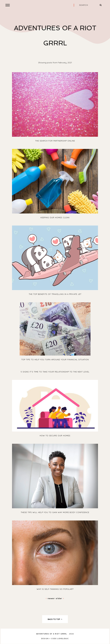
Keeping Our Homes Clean (55, 217)
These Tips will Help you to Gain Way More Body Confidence (55, 512)
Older (60, 598)
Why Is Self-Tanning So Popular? (55, 589)
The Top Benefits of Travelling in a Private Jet (55, 294)
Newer (51, 598)
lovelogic (63, 639)
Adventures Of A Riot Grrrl (52, 634)
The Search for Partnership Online (55, 141)
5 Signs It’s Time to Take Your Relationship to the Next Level (55, 372)
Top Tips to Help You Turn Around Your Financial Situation (55, 360)
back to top (55, 619)
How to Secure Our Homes (55, 436)
